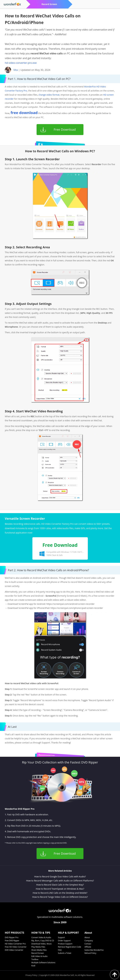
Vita (16, 70)
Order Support (64, 941)
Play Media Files (38, 947)
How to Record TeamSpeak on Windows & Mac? (60, 889)
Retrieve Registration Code (70, 947)
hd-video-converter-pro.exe (21, 63)
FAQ (60, 950)
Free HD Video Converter (16, 947)
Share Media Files (39, 950)
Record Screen (38, 953)
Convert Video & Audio (41, 937)
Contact (88, 944)
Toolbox (35, 959)
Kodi (33, 966)
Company (89, 941)
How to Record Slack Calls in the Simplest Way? (60, 885)
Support (61, 937)
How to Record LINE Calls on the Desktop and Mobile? (60, 893)
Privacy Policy (31, 975)
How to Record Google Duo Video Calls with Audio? (60, 877)
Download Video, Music (42, 944)
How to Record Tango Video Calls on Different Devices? (60, 897)
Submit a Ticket (65, 953)
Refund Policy (90, 953)
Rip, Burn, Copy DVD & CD (43, 941)
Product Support (65, 944)
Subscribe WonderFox (94, 950)
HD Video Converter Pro (15, 944)
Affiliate (88, 947)
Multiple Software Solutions (43, 963)
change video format (49, 95)
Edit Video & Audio (39, 956)
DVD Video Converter (14, 950)
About (87, 937)
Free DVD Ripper (12, 941)
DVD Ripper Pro (12, 937)
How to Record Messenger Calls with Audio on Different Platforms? (60, 881)
